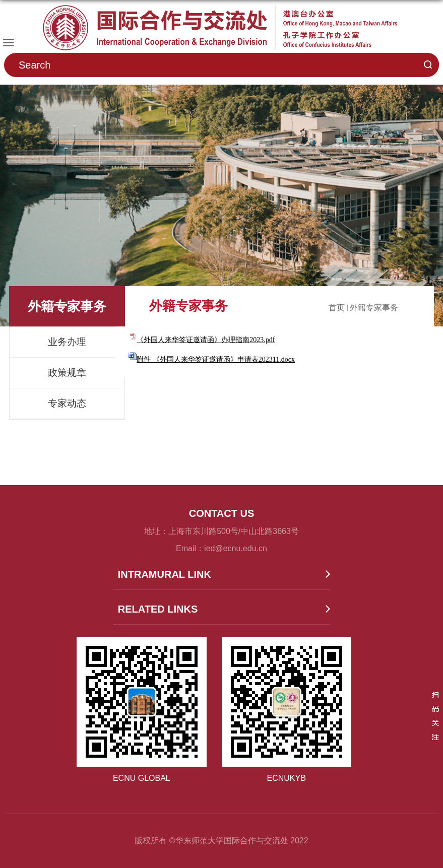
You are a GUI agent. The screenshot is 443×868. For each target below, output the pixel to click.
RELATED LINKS (158, 609)
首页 (337, 308)
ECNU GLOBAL (142, 778)
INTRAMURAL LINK (165, 574)
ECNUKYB (287, 778)
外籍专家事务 (374, 308)
